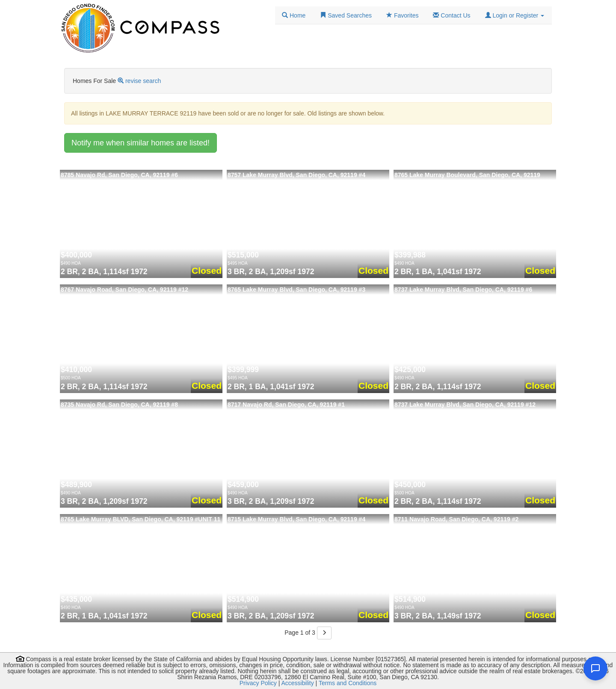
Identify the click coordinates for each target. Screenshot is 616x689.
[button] (515, 15)
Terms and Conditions (348, 683)
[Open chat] (595, 668)
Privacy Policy (258, 683)
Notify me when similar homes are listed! (141, 143)
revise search (143, 81)
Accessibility (297, 683)
